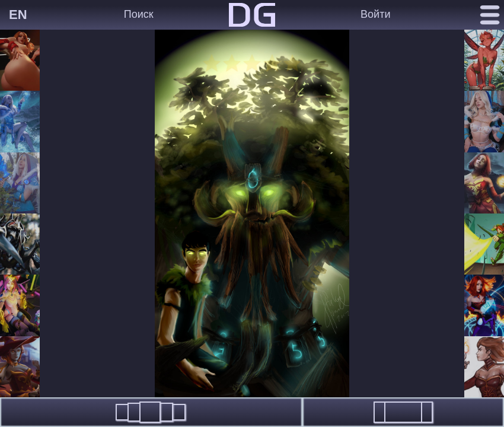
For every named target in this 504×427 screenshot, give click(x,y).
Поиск (139, 14)
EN (18, 15)
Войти (375, 14)
